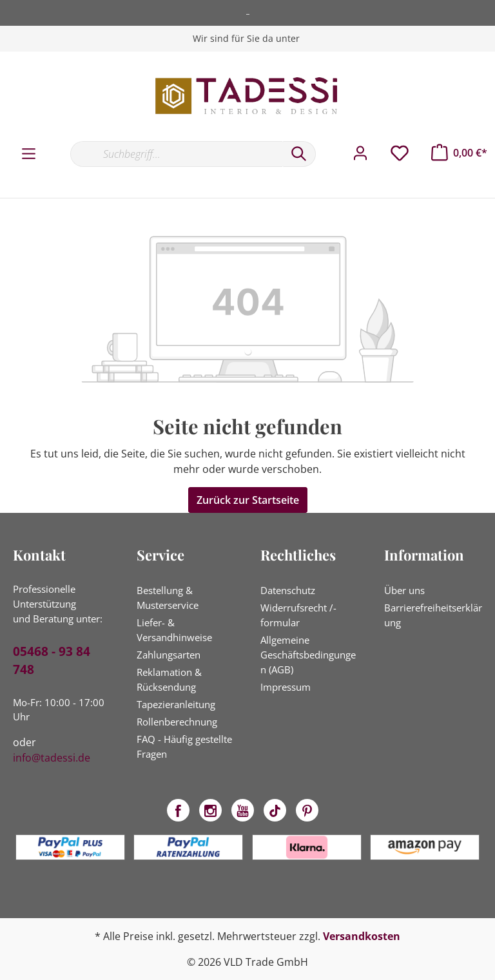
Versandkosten (362, 936)
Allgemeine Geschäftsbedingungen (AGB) (308, 655)
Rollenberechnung (177, 722)
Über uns (404, 590)
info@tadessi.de (52, 758)
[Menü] (29, 154)
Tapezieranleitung (176, 704)
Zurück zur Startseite (248, 500)
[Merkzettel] (400, 153)
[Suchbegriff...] (176, 154)
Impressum (286, 687)
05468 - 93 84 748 (52, 661)
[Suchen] (299, 154)
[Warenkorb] (459, 153)
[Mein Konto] (360, 153)
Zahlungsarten (169, 655)
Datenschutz (288, 590)
